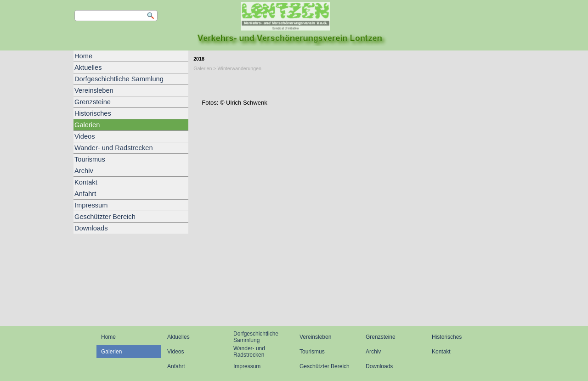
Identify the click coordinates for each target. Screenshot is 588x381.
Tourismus (90, 159)
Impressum (91, 205)
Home (83, 56)
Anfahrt (85, 194)
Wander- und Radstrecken (114, 148)
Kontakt (86, 182)
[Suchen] (116, 16)
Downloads (91, 228)
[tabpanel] (351, 91)
